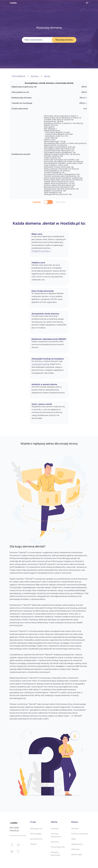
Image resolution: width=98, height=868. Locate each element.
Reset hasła (77, 854)
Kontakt (75, 829)
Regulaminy (77, 844)
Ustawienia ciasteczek (18, 835)
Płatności (76, 849)
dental (47, 76)
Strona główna (19, 76)
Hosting (54, 829)
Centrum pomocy (80, 834)
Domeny (35, 76)
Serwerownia (36, 839)
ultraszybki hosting (40, 364)
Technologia (36, 834)
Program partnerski (55, 854)
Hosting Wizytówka (56, 835)
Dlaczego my (36, 829)
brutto (61, 202)
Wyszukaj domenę (64, 40)
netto (37, 202)
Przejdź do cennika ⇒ (41, 251)
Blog (73, 839)
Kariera (33, 844)
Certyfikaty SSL (58, 847)
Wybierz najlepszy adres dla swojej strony (49, 444)
